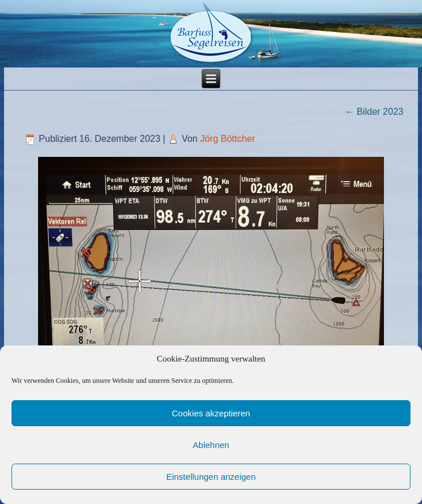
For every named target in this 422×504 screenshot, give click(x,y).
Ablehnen (211, 445)
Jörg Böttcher (227, 139)
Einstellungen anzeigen (211, 477)
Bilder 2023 (374, 112)
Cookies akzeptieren (211, 413)
